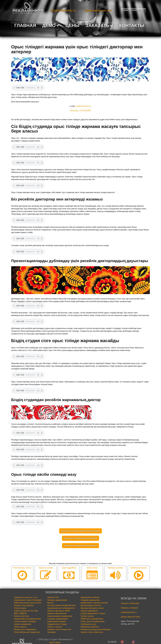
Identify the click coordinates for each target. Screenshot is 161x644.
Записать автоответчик (57, 614)
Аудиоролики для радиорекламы (28, 619)
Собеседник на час (88, 624)
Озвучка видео (20, 608)
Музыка (50, 603)
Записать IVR (53, 597)
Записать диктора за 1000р (59, 611)
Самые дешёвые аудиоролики (60, 616)
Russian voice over (22, 616)
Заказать (99, 25)
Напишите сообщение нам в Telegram (81, 546)
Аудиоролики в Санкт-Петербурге (28, 600)
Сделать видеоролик (23, 624)
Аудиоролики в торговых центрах (94, 603)
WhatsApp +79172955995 (80, 111)
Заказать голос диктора (24, 605)
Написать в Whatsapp (133, 10)
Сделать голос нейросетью (92, 632)
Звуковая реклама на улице (92, 608)
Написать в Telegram (129, 608)
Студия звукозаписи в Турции (93, 614)
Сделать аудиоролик (89, 611)
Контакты (132, 25)
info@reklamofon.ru (63, 10)
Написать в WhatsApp (130, 603)
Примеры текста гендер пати (59, 630)
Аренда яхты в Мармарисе (25, 630)
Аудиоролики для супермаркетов (61, 608)
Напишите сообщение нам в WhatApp (80, 538)
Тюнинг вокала (20, 627)
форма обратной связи (130, 617)
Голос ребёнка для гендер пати (27, 632)
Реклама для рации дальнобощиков (96, 630)
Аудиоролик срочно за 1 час (26, 597)
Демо (51, 25)
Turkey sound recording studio (93, 622)
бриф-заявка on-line (98, 10)
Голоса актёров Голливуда (25, 622)
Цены (72, 25)
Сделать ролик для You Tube (26, 611)
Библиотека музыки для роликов (28, 603)
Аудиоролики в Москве (90, 597)
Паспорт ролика (87, 616)
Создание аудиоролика (90, 600)
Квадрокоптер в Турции (57, 624)
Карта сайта (55, 643)
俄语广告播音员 (20, 614)
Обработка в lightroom (90, 627)
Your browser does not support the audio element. (28, 88)
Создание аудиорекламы (58, 619)
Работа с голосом (55, 627)
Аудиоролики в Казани (57, 622)
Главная (25, 25)
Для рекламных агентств (91, 605)
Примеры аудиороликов (57, 600)
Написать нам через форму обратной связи (80, 531)
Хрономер (51, 632)
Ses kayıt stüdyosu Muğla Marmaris (61, 605)
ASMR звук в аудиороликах (92, 619)
